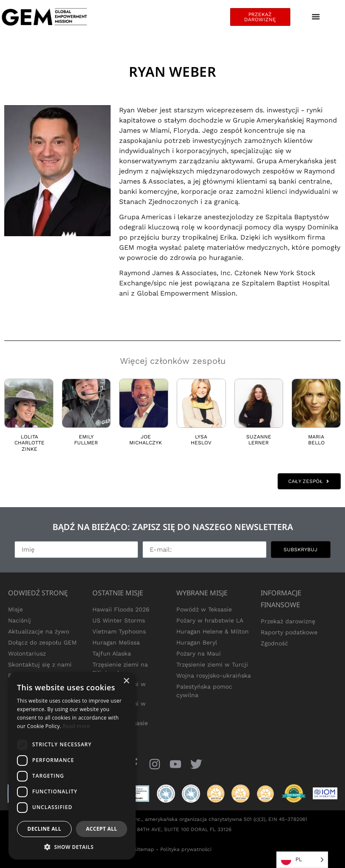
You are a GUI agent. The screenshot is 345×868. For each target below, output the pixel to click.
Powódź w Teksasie (204, 609)
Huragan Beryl (197, 642)
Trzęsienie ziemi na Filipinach (120, 669)
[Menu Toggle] (316, 17)
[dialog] (72, 766)
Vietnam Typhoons (119, 631)
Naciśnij (19, 620)
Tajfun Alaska (112, 653)
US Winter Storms (119, 620)
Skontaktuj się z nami (40, 664)
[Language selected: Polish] (302, 860)
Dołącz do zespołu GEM (42, 642)
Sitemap (144, 849)
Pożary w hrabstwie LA (210, 620)
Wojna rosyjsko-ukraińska (214, 675)
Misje (15, 609)
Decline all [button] (45, 829)
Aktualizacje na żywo (39, 631)
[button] (72, 847)
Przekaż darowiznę (288, 621)
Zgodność (274, 643)
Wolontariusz (27, 653)
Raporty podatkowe (289, 632)
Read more (76, 726)
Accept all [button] (102, 829)
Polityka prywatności (186, 849)
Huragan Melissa (116, 642)
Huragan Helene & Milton (213, 631)
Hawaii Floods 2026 (121, 609)
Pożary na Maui (199, 653)
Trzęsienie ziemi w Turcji (212, 664)
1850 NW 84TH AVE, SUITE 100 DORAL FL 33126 (172, 829)
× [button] (126, 681)
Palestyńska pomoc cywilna (204, 691)
